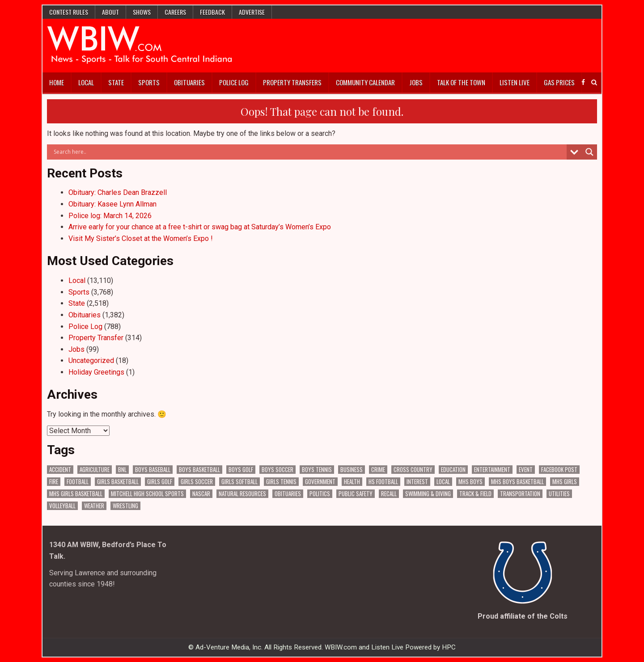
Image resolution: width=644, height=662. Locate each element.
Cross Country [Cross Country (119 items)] (413, 470)
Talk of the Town (461, 82)
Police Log (234, 82)
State (116, 82)
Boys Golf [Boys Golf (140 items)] (241, 470)
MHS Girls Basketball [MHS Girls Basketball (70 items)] (76, 494)
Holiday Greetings (96, 372)
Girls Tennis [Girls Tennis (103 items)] (281, 482)
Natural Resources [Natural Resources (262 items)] (242, 494)
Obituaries (189, 82)
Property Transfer (96, 338)
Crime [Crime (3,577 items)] (378, 470)
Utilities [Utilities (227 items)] (559, 494)
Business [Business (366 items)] (352, 470)
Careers (175, 12)
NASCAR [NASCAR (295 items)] (201, 494)
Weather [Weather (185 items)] (94, 506)
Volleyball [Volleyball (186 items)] (62, 506)
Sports (149, 82)
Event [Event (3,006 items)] (526, 470)
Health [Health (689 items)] (352, 482)
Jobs (416, 82)
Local (86, 82)
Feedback (212, 12)
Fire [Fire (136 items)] (54, 482)
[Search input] (309, 152)
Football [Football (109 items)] (78, 482)
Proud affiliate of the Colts (523, 616)
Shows (142, 12)
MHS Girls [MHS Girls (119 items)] (565, 482)
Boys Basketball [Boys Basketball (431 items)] (199, 470)
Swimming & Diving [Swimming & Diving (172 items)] (428, 494)
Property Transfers (292, 82)
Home (57, 82)
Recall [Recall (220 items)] (389, 494)
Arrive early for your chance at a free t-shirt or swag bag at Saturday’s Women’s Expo (200, 227)
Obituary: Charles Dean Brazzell (118, 192)
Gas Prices (559, 82)
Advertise (252, 12)
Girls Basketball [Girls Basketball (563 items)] (118, 482)
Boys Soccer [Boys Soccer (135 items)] (278, 470)
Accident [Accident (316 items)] (60, 470)
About (110, 12)
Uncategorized (91, 361)
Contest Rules (69, 12)
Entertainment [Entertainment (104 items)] (492, 470)
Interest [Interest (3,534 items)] (417, 482)
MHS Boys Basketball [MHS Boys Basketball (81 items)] (517, 482)
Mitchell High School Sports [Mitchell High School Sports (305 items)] (147, 494)
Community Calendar (365, 82)
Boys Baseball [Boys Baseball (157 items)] (153, 470)
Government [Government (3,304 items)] (320, 482)
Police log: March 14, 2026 (110, 216)
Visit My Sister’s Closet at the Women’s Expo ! (141, 238)
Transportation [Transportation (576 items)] (520, 494)
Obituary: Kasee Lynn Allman (112, 204)
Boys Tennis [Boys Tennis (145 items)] (317, 470)
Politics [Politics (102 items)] (320, 494)
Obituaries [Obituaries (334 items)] (288, 494)
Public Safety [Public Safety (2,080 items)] (356, 494)
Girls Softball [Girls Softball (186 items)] (239, 482)
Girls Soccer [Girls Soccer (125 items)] (197, 482)
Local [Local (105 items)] (443, 482)
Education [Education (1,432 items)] (453, 470)
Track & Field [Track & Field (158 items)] (475, 494)
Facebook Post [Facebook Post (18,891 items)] (559, 470)
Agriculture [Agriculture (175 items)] (95, 470)
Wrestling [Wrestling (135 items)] (125, 506)
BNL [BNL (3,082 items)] (122, 470)
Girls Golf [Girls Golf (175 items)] (160, 482)
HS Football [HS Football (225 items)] (383, 482)
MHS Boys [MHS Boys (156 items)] (470, 482)
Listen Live (515, 82)
